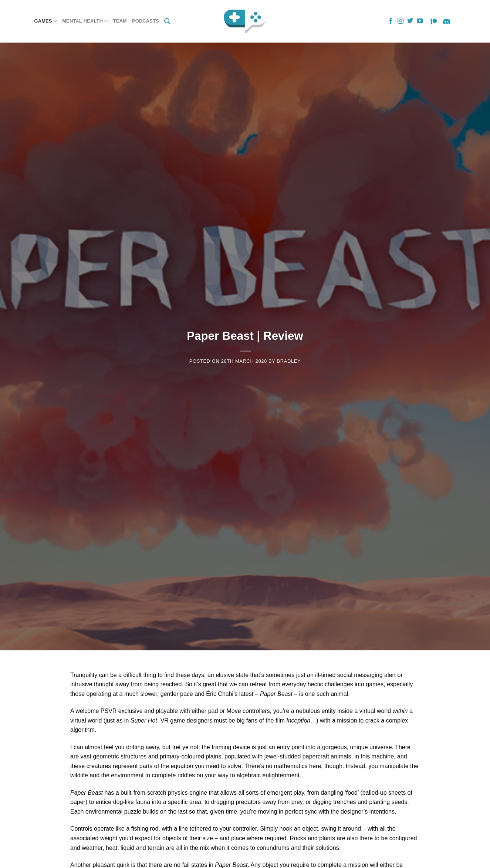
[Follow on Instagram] (401, 21)
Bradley (289, 361)
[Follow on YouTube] (420, 21)
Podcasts (146, 21)
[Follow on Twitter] (410, 21)
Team (120, 21)
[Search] (167, 21)
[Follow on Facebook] (391, 21)
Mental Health (85, 21)
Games (46, 21)
